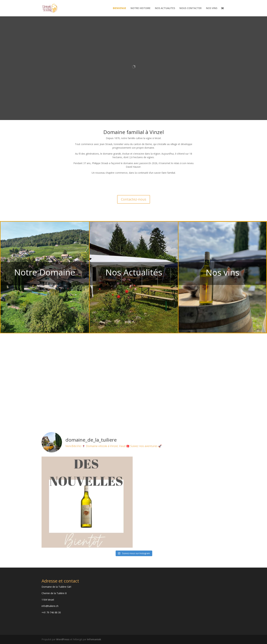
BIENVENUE (120, 8)
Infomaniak (94, 639)
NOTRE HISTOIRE (141, 8)
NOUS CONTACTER (191, 8)
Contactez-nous (134, 199)
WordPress (63, 639)
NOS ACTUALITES (165, 8)
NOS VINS (212, 8)
